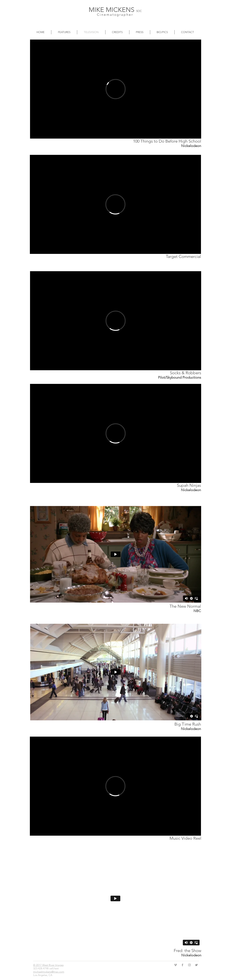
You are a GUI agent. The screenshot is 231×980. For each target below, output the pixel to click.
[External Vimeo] (116, 89)
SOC (139, 11)
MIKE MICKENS (112, 10)
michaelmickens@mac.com (49, 972)
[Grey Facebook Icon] (182, 965)
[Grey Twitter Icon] (196, 965)
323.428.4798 (41, 968)
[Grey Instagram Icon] (189, 965)
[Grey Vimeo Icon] (175, 965)
